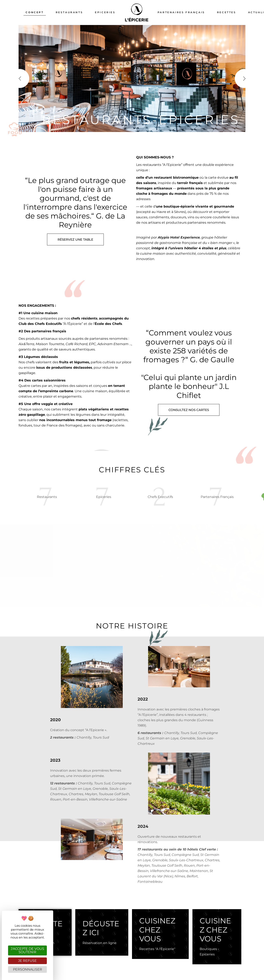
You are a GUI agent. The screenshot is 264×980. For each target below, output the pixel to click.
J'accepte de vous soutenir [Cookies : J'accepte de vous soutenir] (27, 950)
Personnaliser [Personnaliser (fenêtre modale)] (28, 969)
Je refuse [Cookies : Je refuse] (27, 961)
